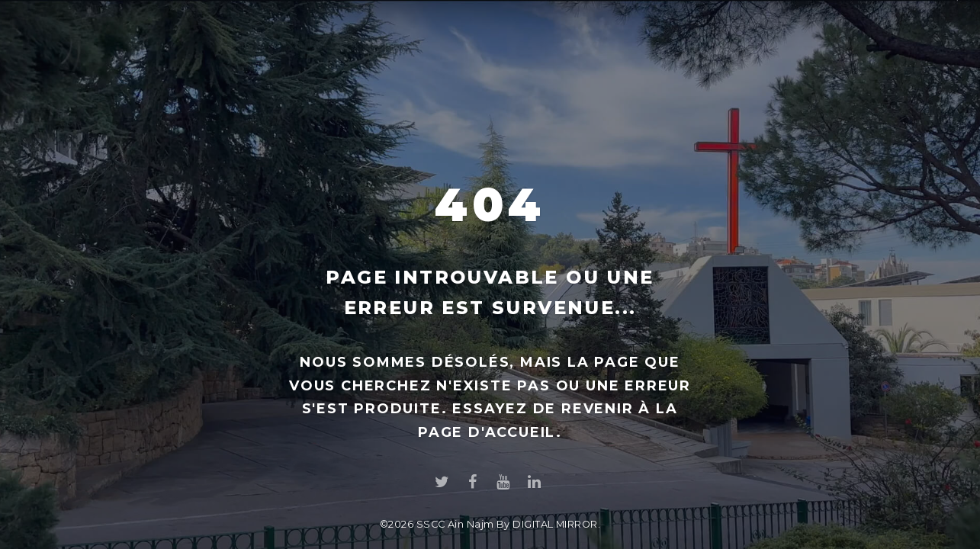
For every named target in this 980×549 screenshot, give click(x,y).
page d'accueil (487, 432)
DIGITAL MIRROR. (556, 524)
